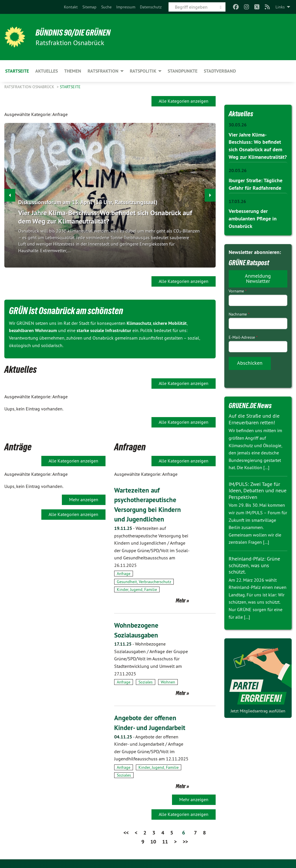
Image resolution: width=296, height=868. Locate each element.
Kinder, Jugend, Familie (137, 589)
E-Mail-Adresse (243, 336)
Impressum (126, 7)
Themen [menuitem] (73, 71)
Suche (106, 7)
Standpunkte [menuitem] (183, 71)
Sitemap (89, 7)
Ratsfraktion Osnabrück (30, 87)
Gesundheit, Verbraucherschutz (144, 582)
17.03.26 (237, 200)
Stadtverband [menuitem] (220, 71)
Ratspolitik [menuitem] (143, 71)
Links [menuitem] (280, 7)
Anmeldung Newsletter (258, 276)
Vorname (238, 289)
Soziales (146, 682)
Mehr (181, 600)
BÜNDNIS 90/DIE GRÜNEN (76, 32)
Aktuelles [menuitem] (47, 71)
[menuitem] (71, 7)
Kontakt (71, 7)
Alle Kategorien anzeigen (184, 101)
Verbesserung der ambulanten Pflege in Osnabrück (253, 217)
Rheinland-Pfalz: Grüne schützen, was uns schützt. (254, 563)
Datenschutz (151, 7)
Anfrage (124, 574)
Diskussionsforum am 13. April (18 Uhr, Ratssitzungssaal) (88, 202)
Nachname (239, 312)
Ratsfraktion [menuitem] (103, 71)
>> (185, 842)
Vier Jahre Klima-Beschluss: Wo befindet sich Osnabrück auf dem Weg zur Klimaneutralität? (105, 217)
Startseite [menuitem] (17, 71)
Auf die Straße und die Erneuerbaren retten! (254, 417)
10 (153, 842)
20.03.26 (238, 170)
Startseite (70, 87)
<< (126, 833)
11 (165, 842)
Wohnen (168, 682)
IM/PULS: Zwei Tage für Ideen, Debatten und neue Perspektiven (258, 489)
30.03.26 (238, 125)
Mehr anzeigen (84, 500)
